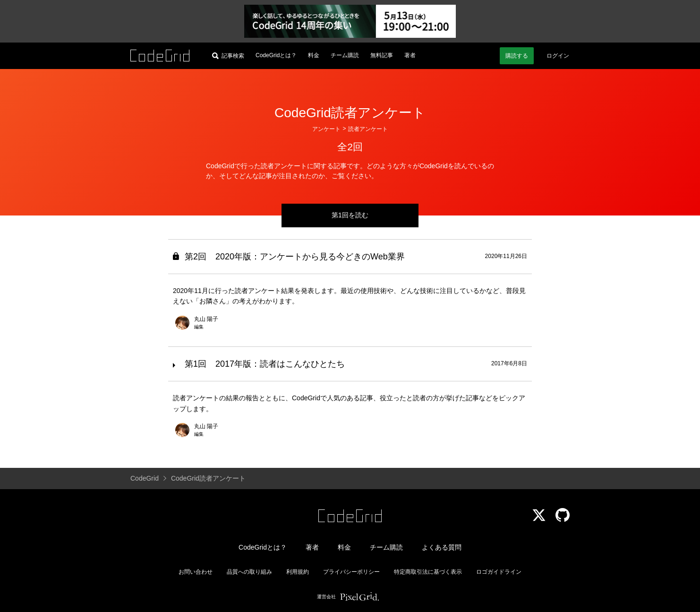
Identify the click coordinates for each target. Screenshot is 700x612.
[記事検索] (228, 56)
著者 (410, 55)
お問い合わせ (196, 572)
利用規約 (298, 572)
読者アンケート (368, 129)
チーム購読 (345, 55)
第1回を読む (350, 215)
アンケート (326, 129)
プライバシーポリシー (351, 572)
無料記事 (382, 55)
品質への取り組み (249, 572)
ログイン (558, 56)
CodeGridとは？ (276, 55)
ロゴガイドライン (499, 572)
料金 (314, 55)
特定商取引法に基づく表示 (428, 572)
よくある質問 (442, 547)
